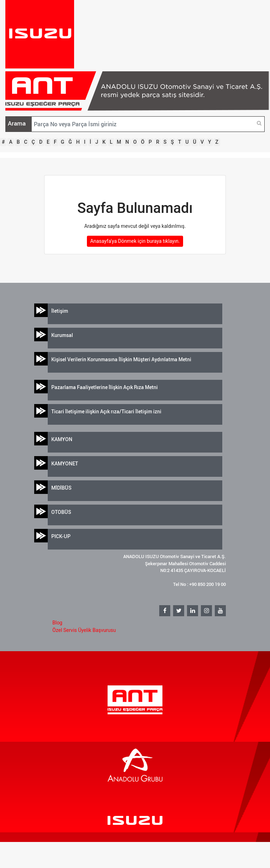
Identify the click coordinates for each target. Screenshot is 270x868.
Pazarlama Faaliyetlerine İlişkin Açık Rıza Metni (105, 387)
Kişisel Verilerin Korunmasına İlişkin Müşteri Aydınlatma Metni (121, 359)
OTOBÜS (61, 512)
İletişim (60, 311)
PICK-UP (61, 536)
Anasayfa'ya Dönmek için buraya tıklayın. (135, 241)
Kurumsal (62, 335)
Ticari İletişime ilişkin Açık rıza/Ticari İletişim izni (106, 411)
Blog (57, 623)
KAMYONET (65, 463)
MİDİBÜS (61, 488)
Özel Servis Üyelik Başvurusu (84, 630)
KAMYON (62, 439)
